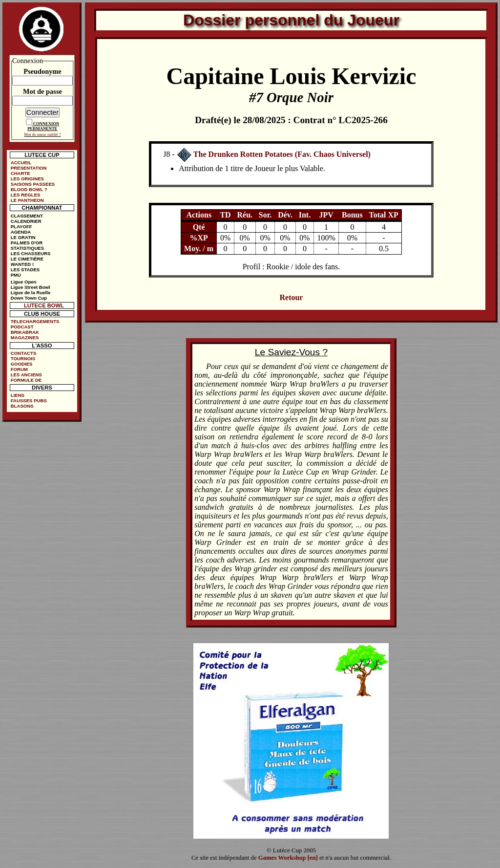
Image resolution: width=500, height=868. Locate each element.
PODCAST (22, 327)
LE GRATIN (23, 237)
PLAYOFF (21, 227)
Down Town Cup (29, 298)
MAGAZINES (25, 337)
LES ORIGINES (27, 179)
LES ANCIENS (26, 375)
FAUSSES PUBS (29, 401)
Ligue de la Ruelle (31, 293)
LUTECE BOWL (44, 305)
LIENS (18, 395)
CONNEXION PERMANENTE (43, 126)
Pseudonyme (42, 71)
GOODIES (22, 364)
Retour (291, 297)
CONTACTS (24, 353)
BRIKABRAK (25, 332)
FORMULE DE (26, 380)
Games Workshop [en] (288, 858)
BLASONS (22, 406)
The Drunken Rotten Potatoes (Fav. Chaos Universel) (282, 154)
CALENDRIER (26, 221)
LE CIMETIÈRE (27, 259)
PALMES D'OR (27, 243)
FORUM (19, 369)
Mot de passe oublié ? (42, 134)
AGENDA (21, 232)
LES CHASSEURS (31, 253)
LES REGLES (26, 195)
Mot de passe (42, 91)
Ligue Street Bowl (31, 287)
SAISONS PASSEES (33, 184)
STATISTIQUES (27, 248)
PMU (16, 275)
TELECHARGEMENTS (35, 321)
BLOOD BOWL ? (29, 189)
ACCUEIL (21, 163)
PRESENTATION (29, 168)
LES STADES (25, 270)
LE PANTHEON (27, 200)
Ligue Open (24, 282)
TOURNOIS (23, 358)
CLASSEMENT (27, 216)
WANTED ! (22, 264)
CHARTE (21, 173)
